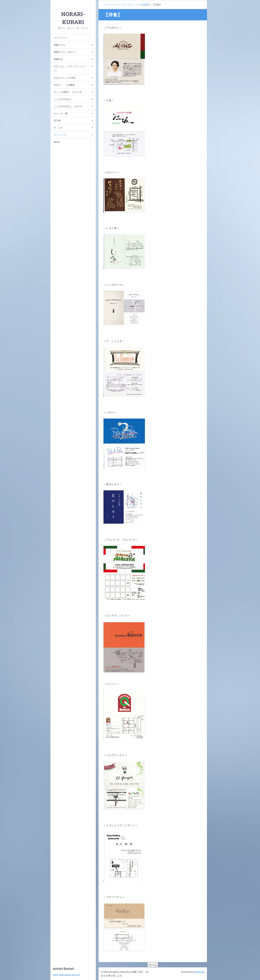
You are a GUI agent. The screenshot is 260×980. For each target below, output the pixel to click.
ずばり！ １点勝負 (64, 85)
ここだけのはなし (63, 99)
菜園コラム (60, 45)
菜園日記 (58, 59)
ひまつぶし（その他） (65, 78)
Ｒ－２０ (58, 128)
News (57, 142)
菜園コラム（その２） (65, 52)
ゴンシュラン (61, 135)
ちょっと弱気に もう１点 (68, 92)
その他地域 (143, 5)
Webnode (199, 972)
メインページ (61, 38)
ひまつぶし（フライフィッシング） (70, 68)
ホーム (153, 965)
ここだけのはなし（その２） (69, 106)
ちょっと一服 (61, 113)
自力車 (57, 120)
